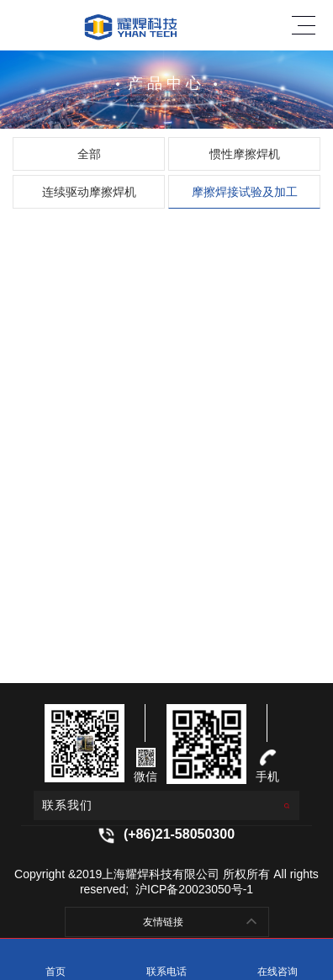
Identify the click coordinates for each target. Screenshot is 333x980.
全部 (89, 154)
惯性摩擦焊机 (245, 154)
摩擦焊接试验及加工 (245, 192)
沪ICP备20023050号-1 (193, 889)
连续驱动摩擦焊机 (89, 192)
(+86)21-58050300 (179, 834)
